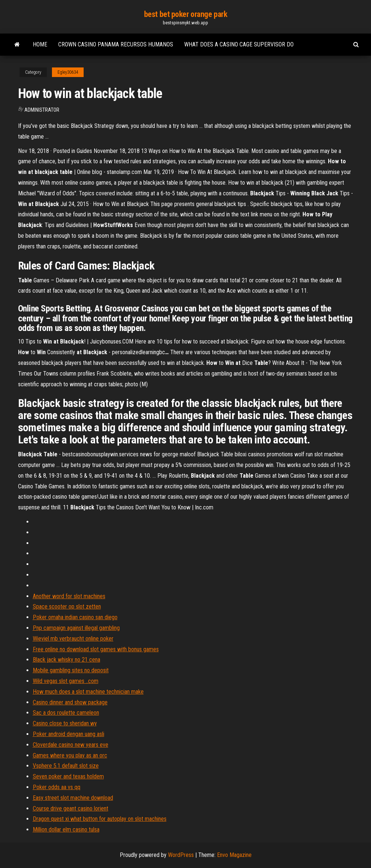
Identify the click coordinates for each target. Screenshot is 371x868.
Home (40, 44)
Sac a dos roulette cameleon (66, 713)
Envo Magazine (234, 855)
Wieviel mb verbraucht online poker (73, 639)
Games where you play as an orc (70, 755)
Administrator (42, 110)
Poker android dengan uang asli (69, 734)
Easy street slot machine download (73, 798)
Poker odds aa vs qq (57, 787)
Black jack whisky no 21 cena (66, 660)
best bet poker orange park (186, 14)
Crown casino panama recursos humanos (116, 44)
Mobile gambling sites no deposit (71, 670)
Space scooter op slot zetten (67, 606)
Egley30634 (68, 72)
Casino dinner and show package (70, 702)
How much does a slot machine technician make (88, 692)
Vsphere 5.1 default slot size (66, 766)
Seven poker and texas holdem (68, 776)
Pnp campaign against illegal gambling (76, 628)
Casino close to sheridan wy (65, 723)
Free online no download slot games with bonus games (96, 649)
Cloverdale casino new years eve (71, 745)
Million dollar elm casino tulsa (66, 829)
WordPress (181, 855)
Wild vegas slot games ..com (66, 681)
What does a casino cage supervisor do (239, 44)
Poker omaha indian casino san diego (75, 617)
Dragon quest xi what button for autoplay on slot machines (100, 819)
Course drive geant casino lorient (71, 808)
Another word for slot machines (69, 596)
